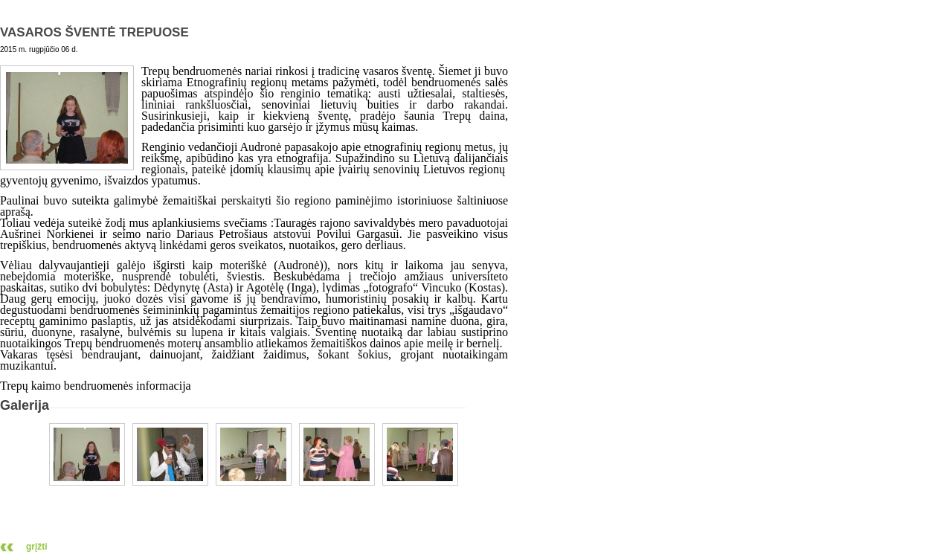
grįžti (37, 547)
